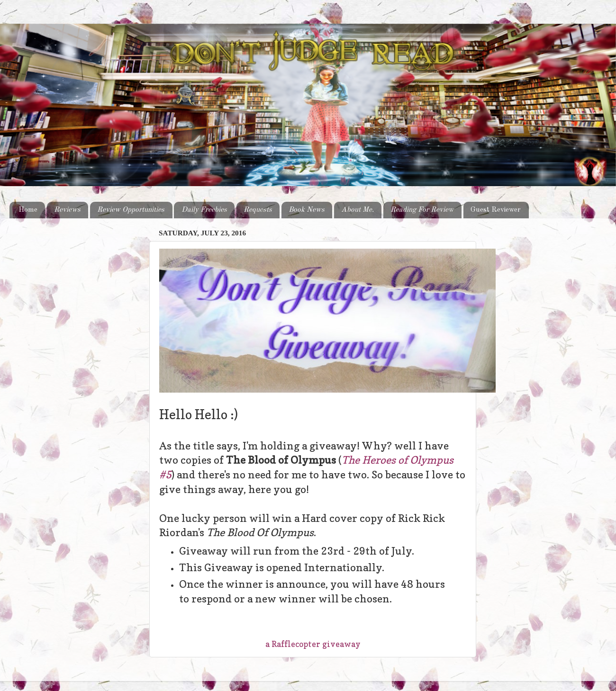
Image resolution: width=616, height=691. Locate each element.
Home (28, 210)
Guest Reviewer (496, 210)
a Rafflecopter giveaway (313, 644)
